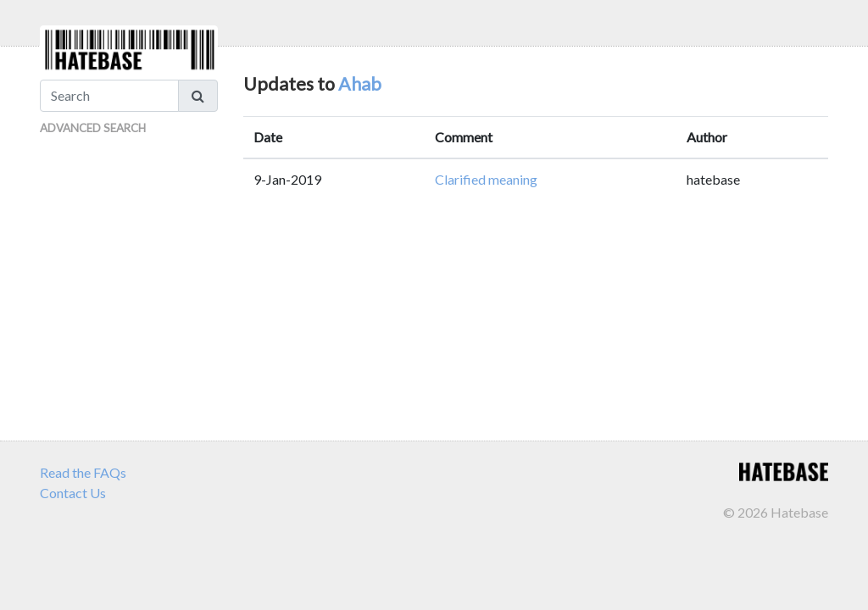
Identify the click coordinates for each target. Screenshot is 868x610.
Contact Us (73, 493)
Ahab (360, 84)
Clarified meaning (486, 179)
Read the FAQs (83, 472)
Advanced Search (93, 128)
